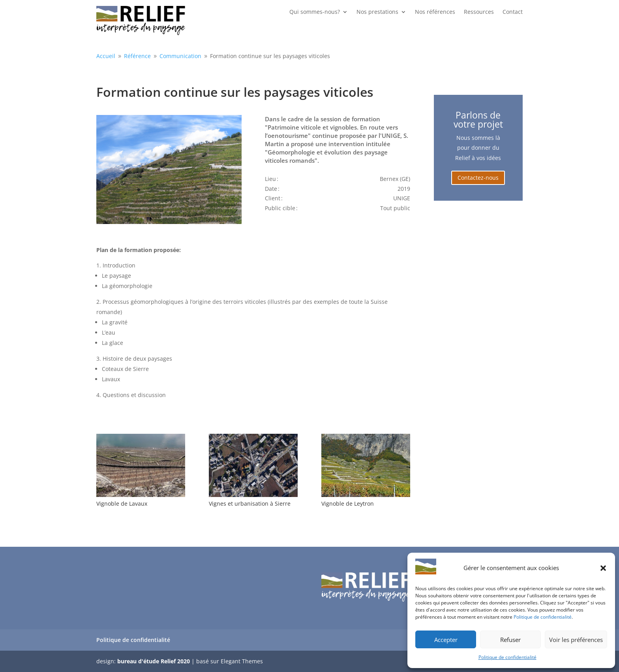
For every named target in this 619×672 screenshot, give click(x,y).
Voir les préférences (576, 640)
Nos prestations (377, 12)
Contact (513, 12)
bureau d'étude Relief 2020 (154, 661)
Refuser (510, 640)
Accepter (446, 640)
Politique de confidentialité (543, 617)
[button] (603, 568)
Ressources (479, 12)
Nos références (435, 12)
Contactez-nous (478, 178)
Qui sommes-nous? (315, 12)
